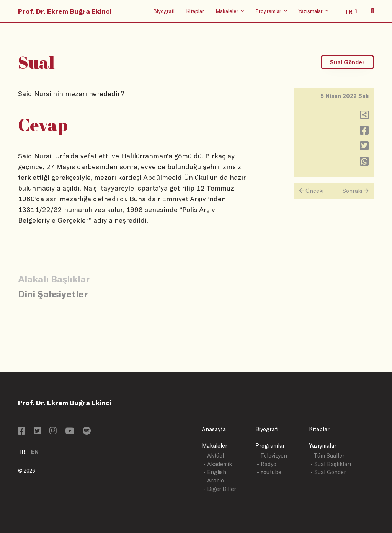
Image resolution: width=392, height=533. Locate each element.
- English (215, 472)
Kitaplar (195, 11)
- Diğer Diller (220, 489)
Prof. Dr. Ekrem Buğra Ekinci (65, 11)
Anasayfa (214, 429)
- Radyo (267, 464)
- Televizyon (272, 456)
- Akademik (218, 464)
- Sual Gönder (328, 472)
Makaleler (215, 446)
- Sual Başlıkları (331, 464)
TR (22, 452)
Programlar (270, 446)
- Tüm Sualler (327, 456)
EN (35, 452)
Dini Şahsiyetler (53, 294)
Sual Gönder (347, 62)
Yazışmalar (323, 446)
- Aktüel (214, 456)
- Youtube (269, 472)
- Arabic (214, 480)
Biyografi (164, 11)
